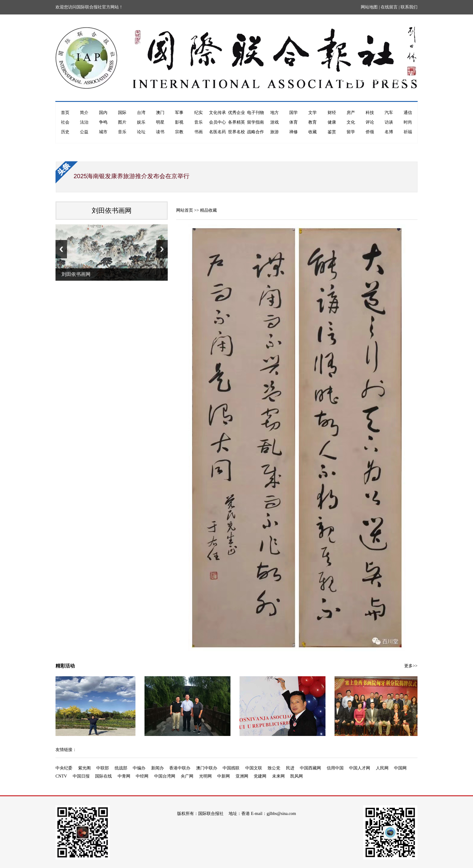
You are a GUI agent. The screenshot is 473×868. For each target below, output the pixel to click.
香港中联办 (180, 768)
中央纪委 (64, 768)
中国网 (400, 768)
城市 (103, 132)
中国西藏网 (310, 768)
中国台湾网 (165, 776)
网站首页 (185, 210)
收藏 (313, 132)
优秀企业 (237, 113)
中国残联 (231, 768)
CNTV (61, 776)
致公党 (274, 768)
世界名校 (237, 132)
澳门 (160, 113)
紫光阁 (84, 768)
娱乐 (141, 122)
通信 (408, 113)
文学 (313, 113)
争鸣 (103, 122)
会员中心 (217, 122)
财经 (332, 113)
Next (162, 249)
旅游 (275, 132)
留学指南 (256, 122)
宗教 (179, 132)
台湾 (141, 113)
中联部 (103, 768)
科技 (370, 113)
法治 (84, 122)
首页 (65, 113)
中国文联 (254, 768)
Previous (61, 249)
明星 (160, 122)
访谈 (389, 122)
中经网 (142, 776)
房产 (351, 113)
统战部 (121, 768)
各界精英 (237, 122)
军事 (179, 113)
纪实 (198, 113)
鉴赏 (332, 132)
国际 (122, 113)
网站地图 (369, 7)
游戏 (275, 122)
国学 (294, 113)
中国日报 (81, 776)
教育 (313, 122)
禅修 (294, 132)
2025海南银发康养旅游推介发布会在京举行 (132, 176)
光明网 (205, 776)
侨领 (370, 132)
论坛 (141, 132)
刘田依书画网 (112, 211)
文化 (351, 122)
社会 (65, 122)
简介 (84, 113)
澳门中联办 (207, 768)
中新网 (224, 776)
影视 (179, 122)
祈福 (408, 132)
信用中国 (335, 768)
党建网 (260, 776)
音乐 (198, 122)
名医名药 (217, 132)
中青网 (124, 776)
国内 (103, 113)
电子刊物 (256, 113)
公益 (84, 132)
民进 (290, 768)
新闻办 (157, 768)
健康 (332, 122)
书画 (198, 132)
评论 (370, 122)
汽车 (389, 113)
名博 (389, 132)
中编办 (139, 768)
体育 (294, 122)
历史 (65, 132)
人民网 (382, 768)
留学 (351, 132)
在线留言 (389, 7)
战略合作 (256, 132)
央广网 (187, 776)
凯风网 (297, 776)
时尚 (408, 122)
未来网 (278, 776)
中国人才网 (360, 768)
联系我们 (409, 7)
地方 (275, 113)
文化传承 (217, 113)
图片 (122, 122)
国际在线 (103, 776)
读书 (160, 132)
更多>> (411, 666)
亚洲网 (242, 776)
